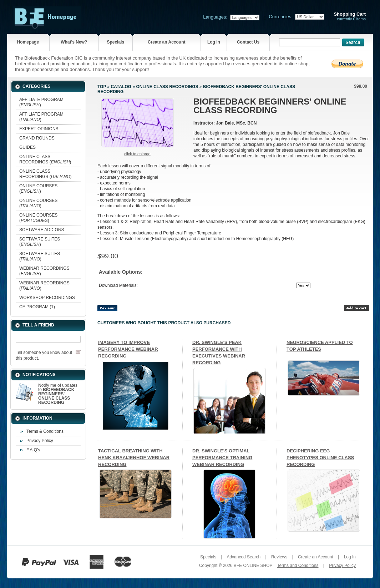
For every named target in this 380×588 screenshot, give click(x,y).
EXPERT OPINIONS (39, 129)
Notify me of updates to (58, 394)
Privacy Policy (40, 441)
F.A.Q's (33, 450)
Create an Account (167, 42)
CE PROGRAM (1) (37, 307)
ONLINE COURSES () (38, 189)
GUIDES (27, 147)
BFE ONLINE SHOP (253, 566)
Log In (214, 42)
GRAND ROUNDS (37, 138)
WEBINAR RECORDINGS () (44, 271)
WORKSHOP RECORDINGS (47, 298)
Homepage (28, 42)
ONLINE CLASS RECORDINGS (167, 87)
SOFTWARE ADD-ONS (42, 230)
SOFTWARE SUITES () (40, 242)
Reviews (279, 557)
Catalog (121, 87)
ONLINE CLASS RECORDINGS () (45, 159)
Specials (115, 42)
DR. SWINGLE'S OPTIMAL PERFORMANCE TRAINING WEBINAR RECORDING (222, 458)
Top (102, 87)
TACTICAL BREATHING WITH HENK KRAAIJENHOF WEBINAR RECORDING (134, 458)
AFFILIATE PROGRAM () (41, 102)
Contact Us (248, 42)
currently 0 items (350, 17)
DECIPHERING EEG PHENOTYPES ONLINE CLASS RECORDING (320, 458)
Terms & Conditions (45, 431)
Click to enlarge (137, 154)
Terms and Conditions (298, 566)
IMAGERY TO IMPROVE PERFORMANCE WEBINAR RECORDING (128, 349)
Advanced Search (244, 557)
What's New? (74, 42)
